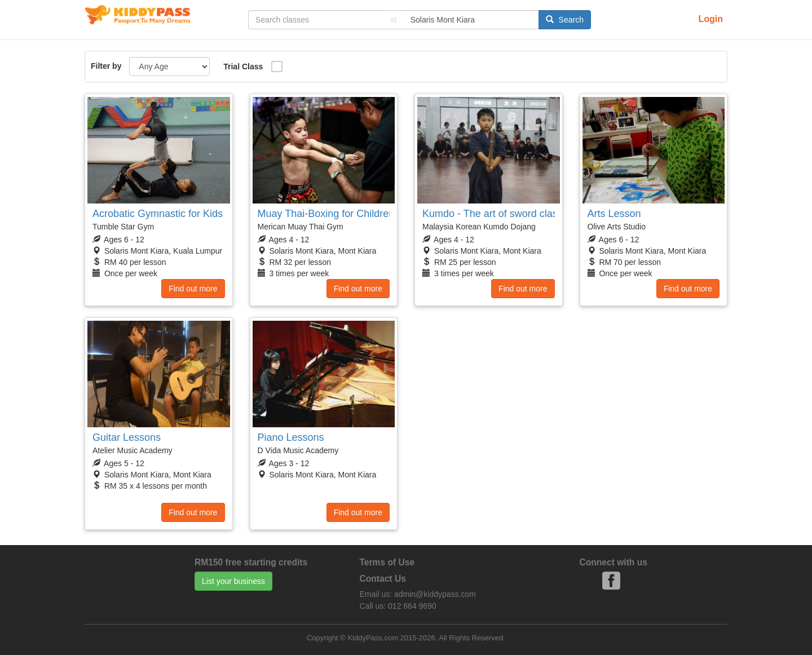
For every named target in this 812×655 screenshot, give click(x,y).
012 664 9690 (412, 606)
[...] (316, 20)
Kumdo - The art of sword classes (498, 214)
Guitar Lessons (127, 437)
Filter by (106, 66)
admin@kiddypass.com (435, 594)
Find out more (193, 289)
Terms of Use (387, 562)
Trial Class (243, 67)
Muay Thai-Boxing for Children (326, 214)
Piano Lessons (291, 437)
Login (710, 19)
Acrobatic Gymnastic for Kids (158, 214)
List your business (233, 581)
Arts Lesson (614, 214)
